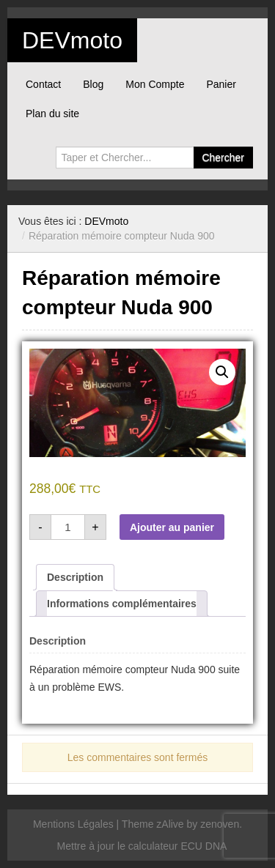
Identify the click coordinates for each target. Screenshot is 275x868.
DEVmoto (72, 40)
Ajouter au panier (172, 527)
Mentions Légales (73, 824)
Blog (93, 84)
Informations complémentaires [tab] (122, 604)
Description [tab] (75, 577)
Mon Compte (155, 84)
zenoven (220, 824)
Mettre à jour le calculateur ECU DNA (142, 846)
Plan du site (52, 114)
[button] (222, 372)
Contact (43, 84)
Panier (221, 84)
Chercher (223, 157)
